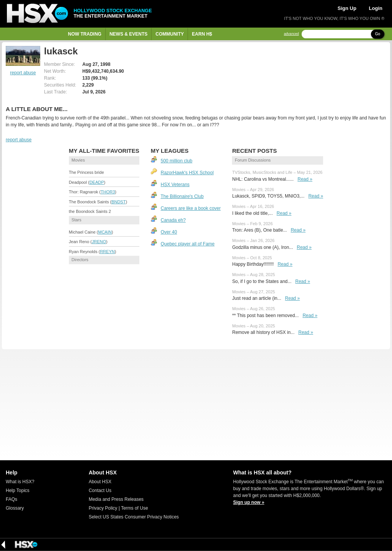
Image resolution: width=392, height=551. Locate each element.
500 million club (177, 161)
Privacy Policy (103, 508)
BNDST (118, 202)
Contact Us (100, 491)
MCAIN (105, 232)
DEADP (97, 182)
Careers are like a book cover (191, 208)
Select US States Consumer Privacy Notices (134, 517)
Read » (305, 179)
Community (170, 34)
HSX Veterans (175, 185)
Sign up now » (249, 502)
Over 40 (169, 232)
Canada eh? (173, 220)
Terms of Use (135, 508)
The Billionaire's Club (182, 196)
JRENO (99, 242)
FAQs (11, 499)
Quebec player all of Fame (188, 244)
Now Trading (85, 34)
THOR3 (108, 192)
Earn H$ (202, 34)
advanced (292, 34)
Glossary (15, 508)
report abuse (23, 73)
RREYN (107, 252)
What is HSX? (20, 482)
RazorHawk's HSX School (187, 173)
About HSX (100, 482)
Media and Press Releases (116, 499)
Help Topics (18, 491)
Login (376, 8)
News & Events (128, 34)
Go (378, 34)
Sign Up (347, 8)
